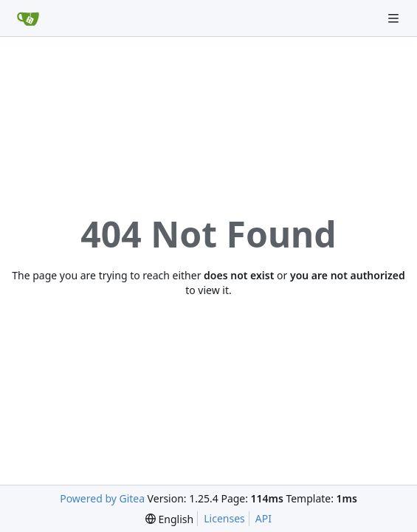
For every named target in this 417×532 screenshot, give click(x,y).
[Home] (28, 18)
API (263, 518)
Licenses (224, 518)
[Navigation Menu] (395, 18)
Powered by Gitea (102, 498)
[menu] (169, 519)
